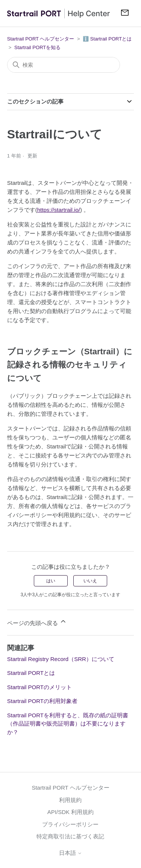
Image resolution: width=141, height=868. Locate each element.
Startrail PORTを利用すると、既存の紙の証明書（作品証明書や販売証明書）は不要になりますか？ (68, 724)
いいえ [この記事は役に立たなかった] (90, 581)
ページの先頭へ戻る (37, 622)
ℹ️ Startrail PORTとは (107, 39)
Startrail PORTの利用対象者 (42, 701)
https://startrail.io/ (59, 210)
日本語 (70, 853)
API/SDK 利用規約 (70, 812)
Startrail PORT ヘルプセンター (41, 39)
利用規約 (70, 800)
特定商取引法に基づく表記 (70, 836)
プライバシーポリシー (70, 824)
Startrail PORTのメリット (39, 687)
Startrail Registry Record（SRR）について (61, 659)
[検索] (64, 65)
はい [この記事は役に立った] (51, 581)
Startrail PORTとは (31, 673)
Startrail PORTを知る (37, 47)
